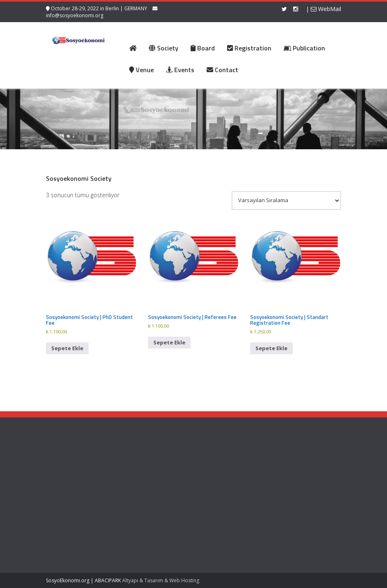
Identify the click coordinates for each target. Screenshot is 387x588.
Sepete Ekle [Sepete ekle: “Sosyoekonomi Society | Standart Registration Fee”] (271, 348)
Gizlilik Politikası (218, 472)
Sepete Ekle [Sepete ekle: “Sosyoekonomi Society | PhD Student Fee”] (67, 348)
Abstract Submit (153, 471)
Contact (143, 494)
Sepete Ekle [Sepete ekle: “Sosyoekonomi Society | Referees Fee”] (169, 342)
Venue (141, 486)
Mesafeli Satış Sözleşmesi (214, 493)
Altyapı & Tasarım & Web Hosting (161, 580)
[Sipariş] (286, 201)
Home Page (148, 463)
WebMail (326, 9)
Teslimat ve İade (219, 480)
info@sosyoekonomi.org (75, 15)
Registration (148, 478)
